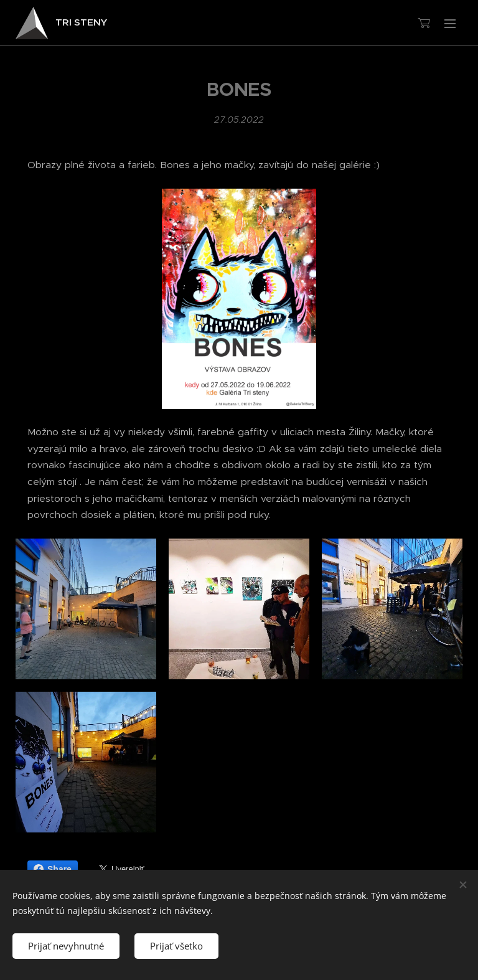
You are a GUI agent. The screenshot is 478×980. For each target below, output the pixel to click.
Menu (450, 24)
